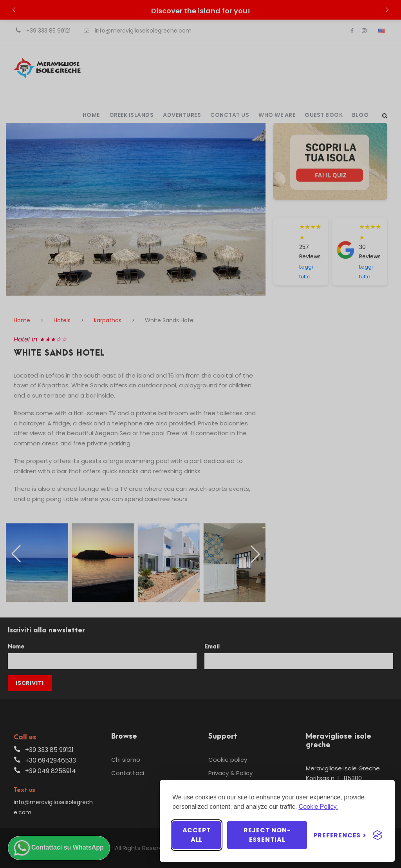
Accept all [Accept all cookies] (197, 835)
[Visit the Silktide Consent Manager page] (378, 835)
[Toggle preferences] (340, 835)
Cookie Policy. (318, 807)
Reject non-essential (267, 835)
